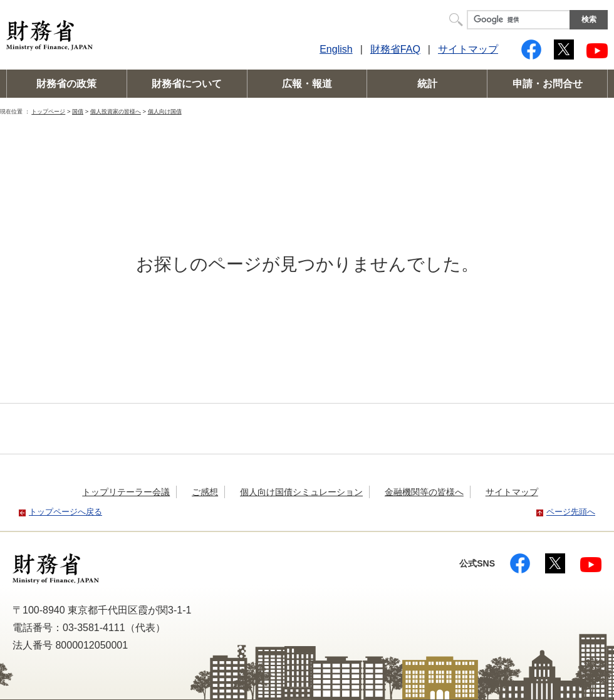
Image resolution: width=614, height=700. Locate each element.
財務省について (187, 84)
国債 (78, 111)
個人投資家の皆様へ (116, 111)
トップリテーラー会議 (126, 492)
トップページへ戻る (65, 512)
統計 (427, 84)
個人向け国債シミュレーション (301, 492)
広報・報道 (307, 84)
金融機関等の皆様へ (424, 492)
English (336, 49)
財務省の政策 (66, 84)
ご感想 (205, 492)
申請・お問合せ (548, 84)
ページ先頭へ (571, 512)
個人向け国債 (165, 111)
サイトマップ (468, 49)
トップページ (48, 111)
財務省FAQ (395, 49)
